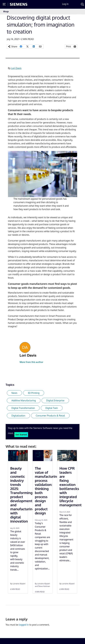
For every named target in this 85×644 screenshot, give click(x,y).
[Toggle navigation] (79, 12)
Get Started (21, 434)
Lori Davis (16, 68)
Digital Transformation (23, 408)
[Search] (82, 4)
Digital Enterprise (55, 400)
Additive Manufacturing (24, 400)
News (14, 393)
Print (69, 46)
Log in (65, 4)
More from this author (31, 362)
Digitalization (18, 416)
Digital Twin (52, 408)
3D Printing (34, 393)
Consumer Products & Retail (50, 416)
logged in (24, 625)
